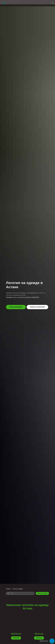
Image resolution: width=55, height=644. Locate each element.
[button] (16, 307)
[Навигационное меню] (53, 3)
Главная (8, 589)
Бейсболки (16, 634)
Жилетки (39, 634)
